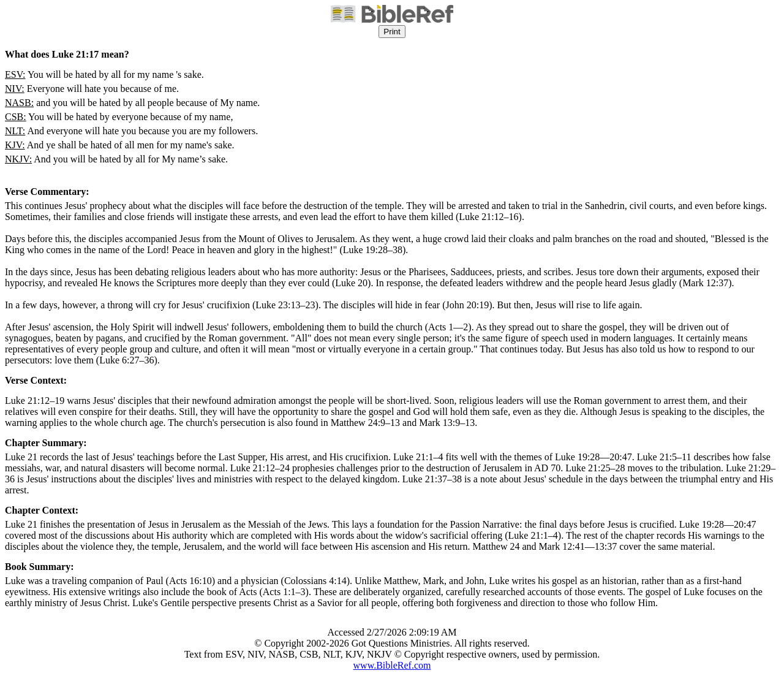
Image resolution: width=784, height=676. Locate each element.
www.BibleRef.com (392, 665)
